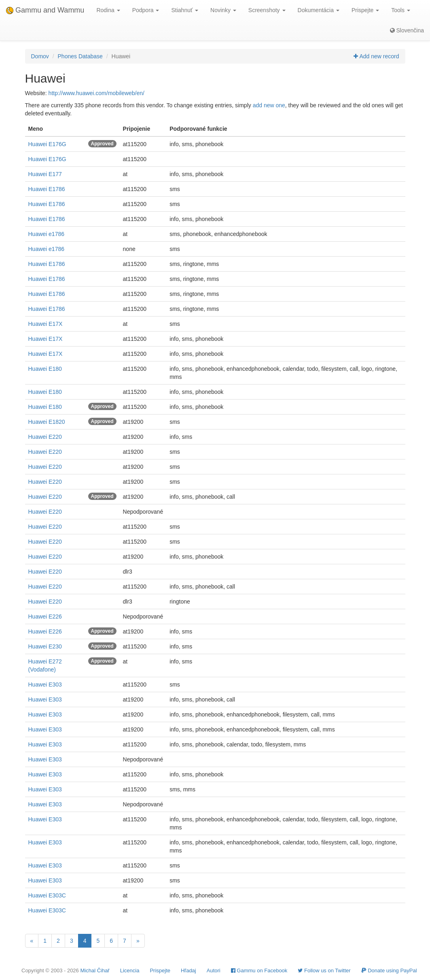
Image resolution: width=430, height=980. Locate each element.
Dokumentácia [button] (319, 10)
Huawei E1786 (47, 189)
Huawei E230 (45, 646)
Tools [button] (401, 10)
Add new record (376, 56)
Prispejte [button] (365, 10)
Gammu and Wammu (45, 10)
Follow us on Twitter (324, 970)
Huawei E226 (45, 616)
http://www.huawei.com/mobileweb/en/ (96, 93)
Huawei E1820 (47, 422)
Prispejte (160, 970)
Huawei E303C (47, 895)
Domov (40, 56)
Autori (214, 970)
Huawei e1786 (47, 234)
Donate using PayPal (389, 970)
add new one (269, 105)
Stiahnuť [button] (185, 10)
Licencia (130, 970)
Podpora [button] (146, 10)
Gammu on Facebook (259, 970)
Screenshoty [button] (267, 10)
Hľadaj (189, 970)
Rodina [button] (108, 10)
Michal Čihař (95, 970)
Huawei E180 (45, 369)
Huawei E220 (45, 437)
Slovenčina (407, 30)
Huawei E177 (45, 174)
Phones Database (80, 56)
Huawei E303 (45, 685)
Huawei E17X (46, 324)
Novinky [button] (223, 10)
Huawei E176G (47, 144)
